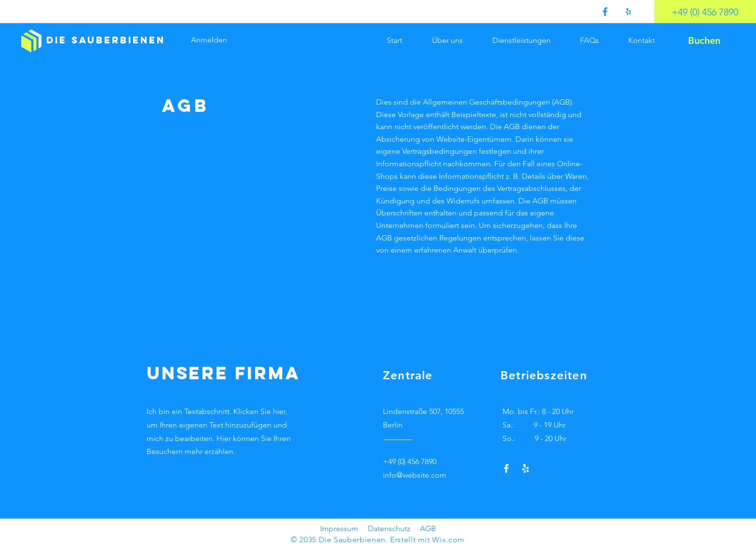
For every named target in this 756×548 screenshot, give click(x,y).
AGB (428, 528)
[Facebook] (605, 12)
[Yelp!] (628, 12)
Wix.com (448, 540)
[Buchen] (704, 40)
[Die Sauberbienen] (106, 40)
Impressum (339, 528)
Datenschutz (389, 528)
